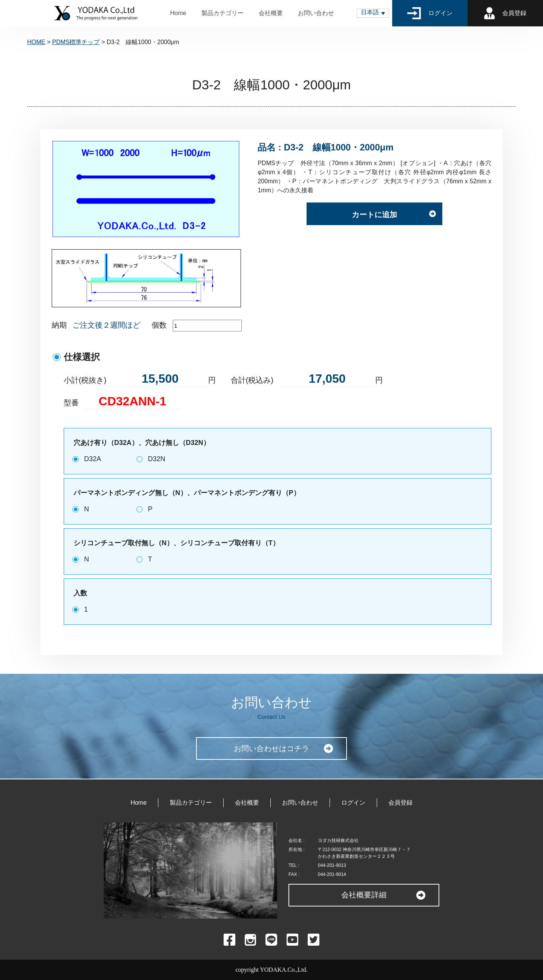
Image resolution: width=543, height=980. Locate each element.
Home (178, 13)
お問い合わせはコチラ (271, 748)
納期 (59, 325)
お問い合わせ (316, 13)
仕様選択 (82, 357)
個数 (159, 325)
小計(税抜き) (85, 380)
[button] (373, 13)
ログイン (430, 13)
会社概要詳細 (364, 895)
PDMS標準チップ (76, 42)
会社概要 (271, 13)
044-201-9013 (332, 865)
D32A (93, 459)
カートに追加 (374, 215)
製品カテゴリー (222, 13)
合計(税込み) (252, 380)
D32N (156, 459)
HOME (36, 42)
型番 (71, 403)
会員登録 (505, 13)
